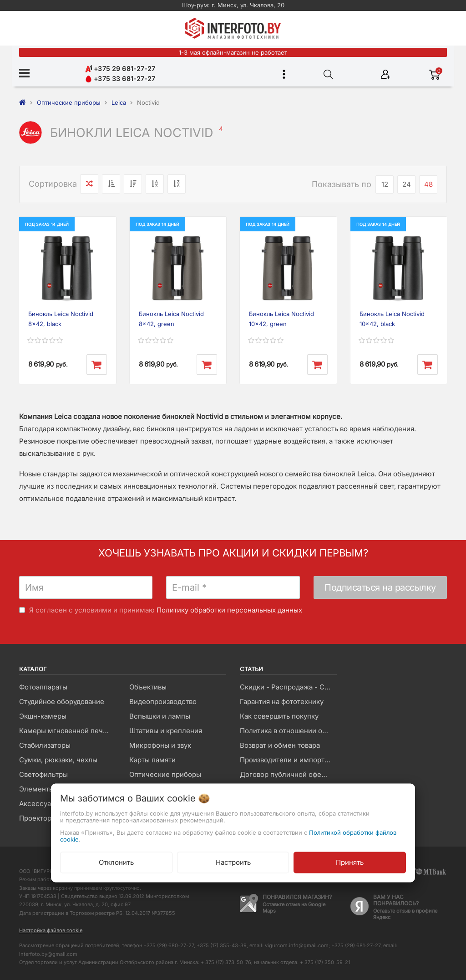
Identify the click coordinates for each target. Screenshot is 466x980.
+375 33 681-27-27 (120, 79)
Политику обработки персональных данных (229, 610)
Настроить (233, 862)
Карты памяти (152, 760)
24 (407, 184)
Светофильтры (43, 774)
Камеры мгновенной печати (66, 731)
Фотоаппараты (43, 687)
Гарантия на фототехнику (282, 702)
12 (385, 184)
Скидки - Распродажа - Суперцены (288, 687)
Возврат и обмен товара (280, 745)
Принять (350, 862)
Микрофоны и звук (160, 745)
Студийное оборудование (62, 702)
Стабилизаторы (45, 745)
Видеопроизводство (163, 702)
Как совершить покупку (279, 716)
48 (428, 184)
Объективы (148, 687)
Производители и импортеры (288, 760)
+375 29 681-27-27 (120, 69)
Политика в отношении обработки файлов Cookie (288, 731)
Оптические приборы (165, 774)
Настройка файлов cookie (51, 930)
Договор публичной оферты (287, 774)
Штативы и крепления (166, 731)
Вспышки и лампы (160, 716)
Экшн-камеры (43, 716)
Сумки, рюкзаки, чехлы (58, 760)
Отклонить (116, 862)
